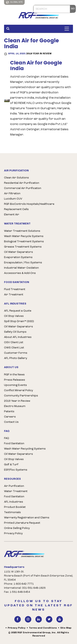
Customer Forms (16, 353)
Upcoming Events (15, 385)
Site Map (66, 628)
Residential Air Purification (22, 183)
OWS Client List (14, 348)
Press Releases (15, 380)
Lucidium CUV (13, 199)
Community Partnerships (21, 396)
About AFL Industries (18, 337)
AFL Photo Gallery (16, 358)
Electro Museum (15, 406)
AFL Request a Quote (18, 311)
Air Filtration (12, 194)
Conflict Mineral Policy (18, 390)
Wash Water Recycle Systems (24, 236)
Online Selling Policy (17, 528)
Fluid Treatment (15, 289)
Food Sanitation (14, 444)
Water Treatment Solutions (22, 231)
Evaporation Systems (18, 257)
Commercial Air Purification (23, 188)
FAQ (7, 438)
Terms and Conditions (43, 628)
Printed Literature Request (22, 523)
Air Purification (14, 486)
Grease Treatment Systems (23, 247)
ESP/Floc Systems (16, 470)
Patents (9, 412)
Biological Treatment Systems (24, 242)
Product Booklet (15, 507)
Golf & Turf (11, 465)
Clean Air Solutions (16, 178)
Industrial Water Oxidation (21, 268)
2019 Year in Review (39, 54)
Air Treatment (14, 295)
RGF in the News (14, 375)
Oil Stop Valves (14, 316)
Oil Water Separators (18, 252)
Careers (10, 417)
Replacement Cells (16, 209)
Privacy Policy (13, 533)
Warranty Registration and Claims (27, 518)
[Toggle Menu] (68, 29)
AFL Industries (14, 502)
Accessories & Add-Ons (20, 273)
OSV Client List (14, 342)
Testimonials (12, 512)
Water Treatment (16, 491)
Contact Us (11, 422)
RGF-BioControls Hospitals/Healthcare (29, 204)
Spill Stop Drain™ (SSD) (19, 321)
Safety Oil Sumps (15, 332)
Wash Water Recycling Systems (25, 449)
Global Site (14, 2)
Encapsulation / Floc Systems (23, 263)
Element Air (12, 215)
